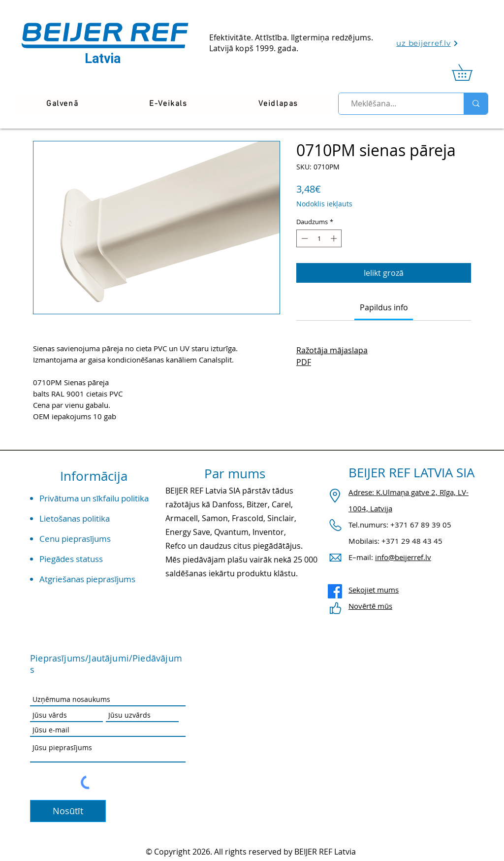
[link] (470, 72)
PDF (304, 362)
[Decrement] (304, 238)
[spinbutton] (319, 238)
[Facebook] (335, 591)
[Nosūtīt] (68, 811)
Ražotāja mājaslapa (332, 350)
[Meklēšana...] (397, 104)
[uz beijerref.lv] (427, 43)
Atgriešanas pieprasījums (87, 579)
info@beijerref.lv (403, 557)
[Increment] (335, 238)
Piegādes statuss (71, 559)
